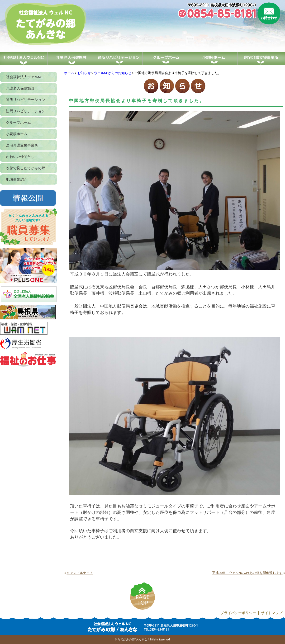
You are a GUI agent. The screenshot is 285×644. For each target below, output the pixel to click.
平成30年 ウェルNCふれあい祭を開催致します (247, 573)
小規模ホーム (17, 134)
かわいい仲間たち (20, 157)
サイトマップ (272, 613)
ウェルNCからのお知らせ (113, 73)
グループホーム (18, 123)
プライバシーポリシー (238, 613)
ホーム (69, 73)
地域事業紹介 (17, 180)
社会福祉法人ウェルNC (24, 77)
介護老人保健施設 (20, 88)
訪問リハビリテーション (26, 111)
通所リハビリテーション (26, 100)
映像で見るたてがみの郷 (26, 168)
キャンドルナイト (80, 573)
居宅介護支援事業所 (22, 145)
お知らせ (84, 73)
